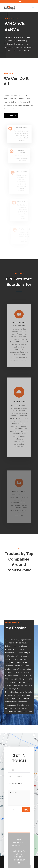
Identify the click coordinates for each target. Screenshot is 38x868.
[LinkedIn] (20, 2)
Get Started (11, 116)
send (26, 814)
